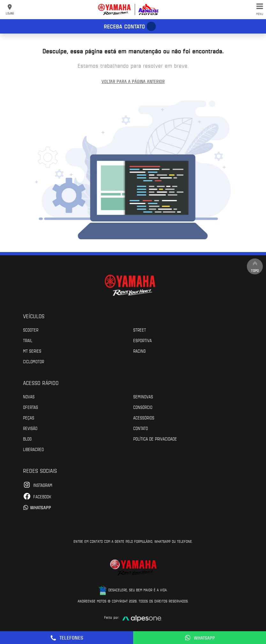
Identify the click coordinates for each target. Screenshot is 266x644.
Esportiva (142, 340)
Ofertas (30, 407)
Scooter (31, 330)
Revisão (30, 428)
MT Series (32, 351)
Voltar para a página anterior (133, 81)
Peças (29, 418)
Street (140, 330)
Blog (27, 439)
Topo (255, 266)
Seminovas (143, 396)
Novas (29, 396)
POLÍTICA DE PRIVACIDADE (155, 439)
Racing (139, 351)
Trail (28, 340)
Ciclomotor (34, 361)
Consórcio (143, 407)
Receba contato (124, 26)
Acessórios (144, 418)
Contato (141, 428)
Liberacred (33, 449)
